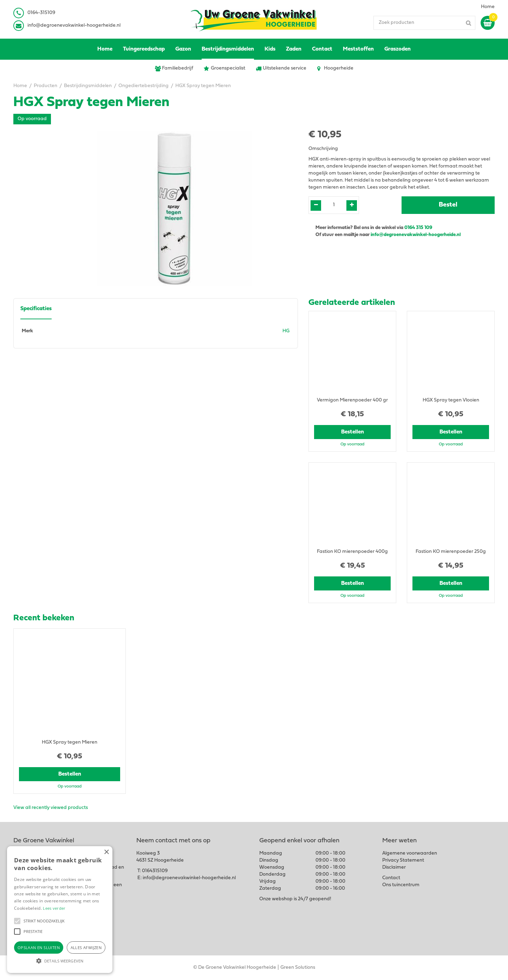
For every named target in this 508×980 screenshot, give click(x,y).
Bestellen (353, 432)
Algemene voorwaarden (410, 853)
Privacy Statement (403, 860)
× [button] (106, 852)
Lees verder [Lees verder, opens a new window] (54, 908)
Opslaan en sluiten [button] (39, 948)
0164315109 (155, 871)
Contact (391, 878)
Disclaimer (394, 867)
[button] (17, 921)
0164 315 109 (418, 228)
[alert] (60, 910)
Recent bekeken (44, 618)
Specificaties (36, 309)
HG (286, 331)
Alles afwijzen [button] (86, 948)
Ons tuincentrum (401, 885)
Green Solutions (298, 968)
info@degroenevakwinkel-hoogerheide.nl (74, 25)
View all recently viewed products (51, 808)
